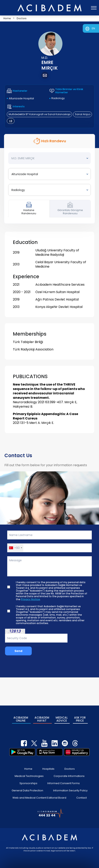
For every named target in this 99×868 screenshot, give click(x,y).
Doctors (70, 765)
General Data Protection (27, 786)
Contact (82, 793)
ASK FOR (80, 717)
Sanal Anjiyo (83, 114)
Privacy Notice (30, 599)
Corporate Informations (69, 772)
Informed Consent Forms (64, 779)
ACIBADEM (20, 717)
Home (28, 765)
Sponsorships (28, 779)
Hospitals (48, 765)
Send (18, 651)
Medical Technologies (29, 772)
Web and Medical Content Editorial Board (39, 793)
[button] (15, 548)
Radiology (58, 98)
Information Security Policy (70, 786)
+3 (11, 121)
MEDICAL (62, 717)
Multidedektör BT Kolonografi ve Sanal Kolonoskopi (40, 114)
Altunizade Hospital (21, 98)
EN (93, 28)
